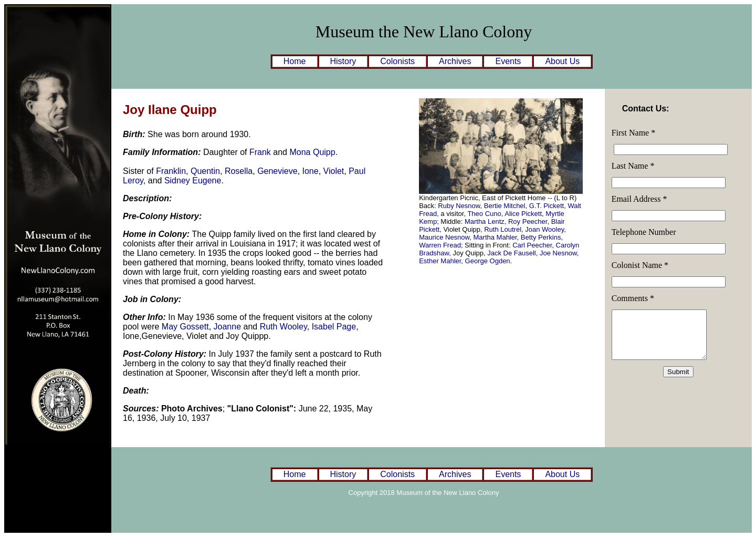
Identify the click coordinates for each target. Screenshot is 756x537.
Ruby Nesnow (459, 206)
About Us (562, 61)
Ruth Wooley (283, 327)
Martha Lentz (485, 221)
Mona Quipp (312, 152)
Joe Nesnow (558, 253)
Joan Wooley (544, 229)
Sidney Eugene (193, 180)
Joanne (228, 327)
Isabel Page (334, 327)
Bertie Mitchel (505, 206)
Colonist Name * (640, 265)
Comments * (633, 298)
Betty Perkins (541, 237)
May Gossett (185, 327)
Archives (455, 61)
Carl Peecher (532, 245)
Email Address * (639, 199)
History (343, 61)
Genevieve (277, 171)
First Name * (634, 133)
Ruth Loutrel (503, 229)
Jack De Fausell (511, 253)
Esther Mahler (440, 261)
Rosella (239, 171)
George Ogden (488, 261)
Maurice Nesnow (444, 237)
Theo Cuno (484, 214)
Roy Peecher (528, 221)
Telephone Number (644, 232)
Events (508, 61)
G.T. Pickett (547, 206)
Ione (311, 171)
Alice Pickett (523, 214)
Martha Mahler (495, 237)
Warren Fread (440, 245)
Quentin (205, 171)
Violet (334, 171)
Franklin (171, 171)
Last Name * (633, 166)
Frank (260, 152)
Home (295, 61)
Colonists (397, 61)
